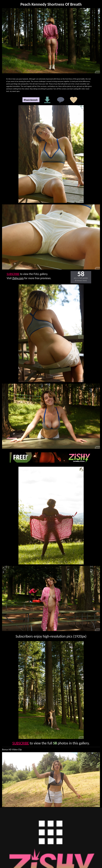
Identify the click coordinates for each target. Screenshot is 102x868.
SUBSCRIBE (13, 274)
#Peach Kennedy (31, 100)
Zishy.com (18, 278)
